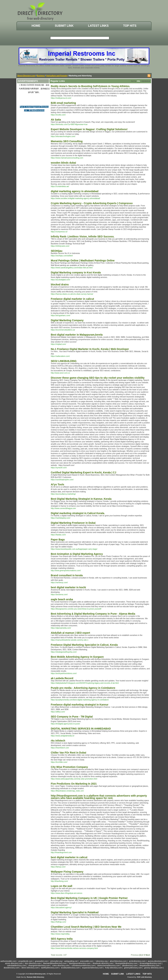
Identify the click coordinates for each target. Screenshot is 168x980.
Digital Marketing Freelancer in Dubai (73, 523)
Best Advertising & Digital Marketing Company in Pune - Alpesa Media (93, 614)
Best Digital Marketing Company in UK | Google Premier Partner (89, 898)
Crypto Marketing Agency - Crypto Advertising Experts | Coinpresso (92, 203)
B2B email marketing (63, 103)
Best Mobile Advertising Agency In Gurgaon (77, 657)
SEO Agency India (62, 939)
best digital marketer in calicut (69, 857)
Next (148, 955)
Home (36, 26)
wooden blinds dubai (63, 163)
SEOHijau (57, 251)
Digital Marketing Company (67, 320)
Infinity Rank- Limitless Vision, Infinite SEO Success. (83, 237)
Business (41, 76)
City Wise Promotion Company (69, 767)
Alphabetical (146, 81)
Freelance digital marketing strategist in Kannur (80, 705)
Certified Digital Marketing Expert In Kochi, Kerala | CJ (83, 472)
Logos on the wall (62, 886)
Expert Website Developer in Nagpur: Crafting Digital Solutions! (89, 129)
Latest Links (98, 26)
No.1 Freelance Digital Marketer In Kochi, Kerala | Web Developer (90, 349)
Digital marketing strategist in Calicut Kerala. (78, 513)
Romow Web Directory (36, 977)
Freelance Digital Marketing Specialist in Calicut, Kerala (84, 645)
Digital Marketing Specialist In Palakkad (75, 912)
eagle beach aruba (62, 599)
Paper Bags (58, 540)
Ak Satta (56, 120)
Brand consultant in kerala (67, 575)
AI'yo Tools (58, 484)
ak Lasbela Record (62, 678)
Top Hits (130, 26)
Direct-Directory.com (26, 76)
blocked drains (60, 284)
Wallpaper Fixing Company (67, 872)
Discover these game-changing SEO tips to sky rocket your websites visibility (98, 378)
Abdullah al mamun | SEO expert (70, 633)
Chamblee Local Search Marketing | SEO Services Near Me (86, 927)
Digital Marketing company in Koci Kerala (76, 272)
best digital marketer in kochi (68, 587)
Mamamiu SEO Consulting (67, 141)
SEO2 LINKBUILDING (64, 361)
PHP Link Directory (144, 977)
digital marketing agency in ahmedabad (75, 191)
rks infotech (58, 741)
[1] (140, 955)
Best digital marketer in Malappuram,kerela (77, 335)
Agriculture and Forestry (57, 76)
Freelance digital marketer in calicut (72, 299)
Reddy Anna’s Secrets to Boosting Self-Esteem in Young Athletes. (90, 86)
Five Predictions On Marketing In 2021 (74, 784)
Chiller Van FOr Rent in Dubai (68, 753)
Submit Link (64, 26)
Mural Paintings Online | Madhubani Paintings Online (83, 260)
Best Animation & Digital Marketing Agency (77, 554)
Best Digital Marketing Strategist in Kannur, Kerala (81, 499)
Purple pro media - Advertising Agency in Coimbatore (83, 688)
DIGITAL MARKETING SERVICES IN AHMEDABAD (81, 729)
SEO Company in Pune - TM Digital (72, 717)
